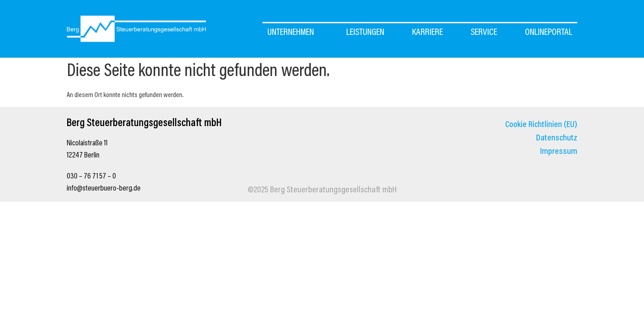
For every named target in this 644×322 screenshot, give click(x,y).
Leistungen (365, 33)
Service (484, 33)
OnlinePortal (549, 33)
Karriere (427, 33)
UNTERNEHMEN (293, 33)
